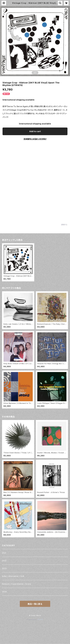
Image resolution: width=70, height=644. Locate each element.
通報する (64, 225)
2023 (4, 568)
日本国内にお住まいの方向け (35, 139)
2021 (4, 553)
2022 (4, 561)
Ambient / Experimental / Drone (17, 584)
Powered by (35, 620)
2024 (4, 592)
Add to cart (35, 131)
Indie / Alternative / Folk (13, 576)
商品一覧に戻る (35, 604)
